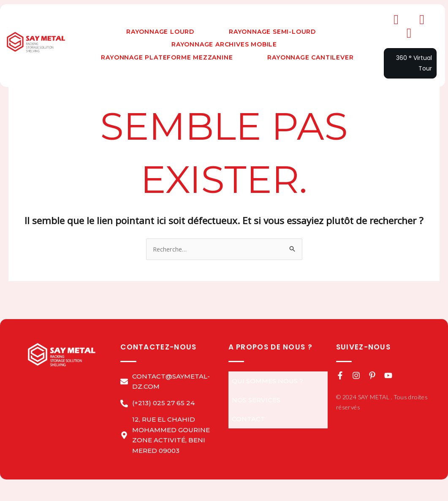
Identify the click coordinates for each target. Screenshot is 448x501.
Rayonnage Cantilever (310, 57)
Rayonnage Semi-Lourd (272, 32)
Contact (248, 419)
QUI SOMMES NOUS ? (267, 381)
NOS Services (256, 400)
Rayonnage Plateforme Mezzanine (167, 57)
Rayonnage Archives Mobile (224, 44)
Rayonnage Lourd (160, 32)
